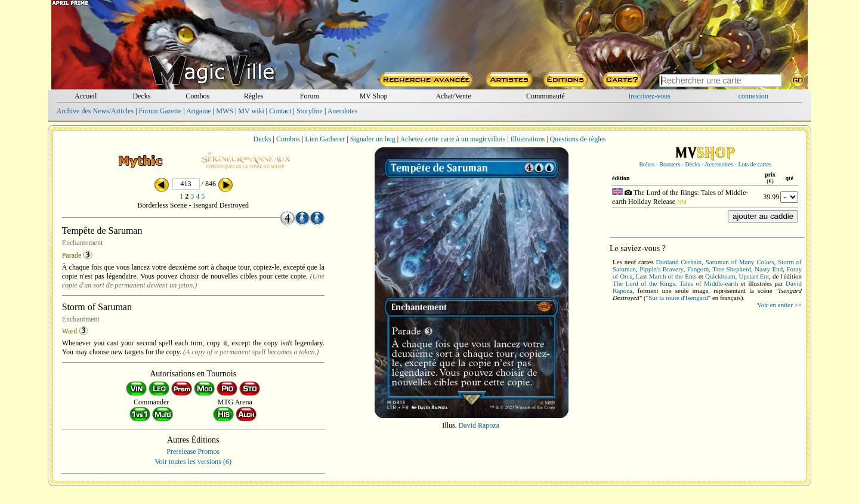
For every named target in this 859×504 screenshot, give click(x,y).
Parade (72, 255)
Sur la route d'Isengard (678, 298)
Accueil (86, 96)
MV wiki (251, 111)
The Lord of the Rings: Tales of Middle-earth (676, 283)
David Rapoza (479, 425)
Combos (197, 96)
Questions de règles (578, 139)
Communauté (546, 96)
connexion (753, 96)
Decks (141, 96)
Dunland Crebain (679, 262)
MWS (225, 111)
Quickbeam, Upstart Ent (737, 276)
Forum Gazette (160, 111)
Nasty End (769, 269)
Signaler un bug (373, 139)
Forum (310, 96)
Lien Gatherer (325, 139)
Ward (70, 331)
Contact (280, 111)
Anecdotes (343, 111)
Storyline (310, 111)
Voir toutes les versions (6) (193, 462)
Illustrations (528, 139)
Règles (254, 96)
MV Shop (374, 96)
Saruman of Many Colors (740, 262)
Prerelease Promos (193, 452)
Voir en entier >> (779, 305)
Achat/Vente (453, 96)
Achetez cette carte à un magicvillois (452, 139)
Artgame (199, 111)
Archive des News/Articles (95, 111)
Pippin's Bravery (661, 269)
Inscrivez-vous (649, 96)
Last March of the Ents (666, 276)
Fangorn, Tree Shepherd (719, 269)
